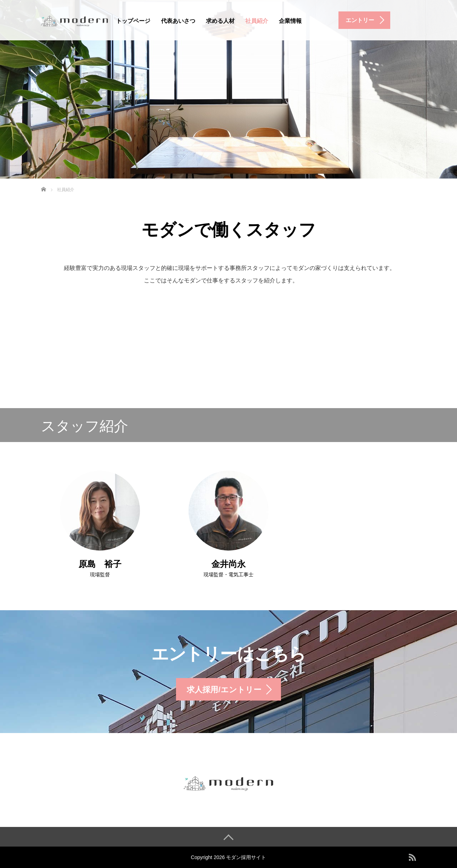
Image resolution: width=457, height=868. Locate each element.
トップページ (133, 21)
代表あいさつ (178, 21)
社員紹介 (257, 21)
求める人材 (220, 21)
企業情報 (290, 21)
